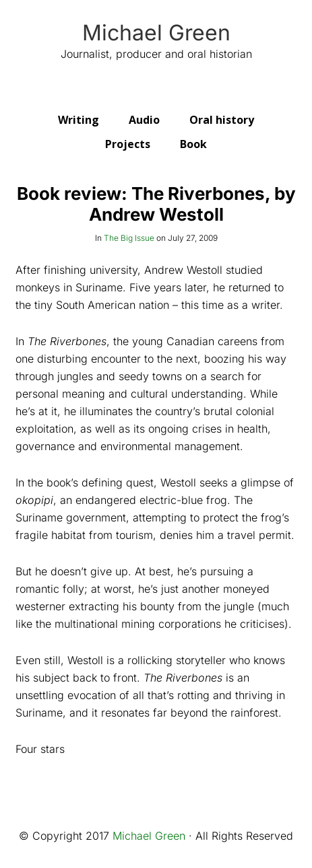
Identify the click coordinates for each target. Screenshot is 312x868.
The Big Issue (129, 238)
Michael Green (156, 33)
